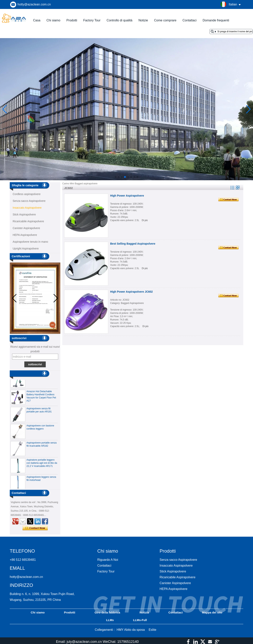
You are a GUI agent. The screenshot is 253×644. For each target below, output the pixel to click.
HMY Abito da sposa (131, 630)
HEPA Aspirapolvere (25, 235)
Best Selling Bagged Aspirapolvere (133, 244)
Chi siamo (53, 20)
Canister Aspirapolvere (26, 228)
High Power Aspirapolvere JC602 (131, 292)
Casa (37, 20)
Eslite (152, 630)
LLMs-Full (140, 620)
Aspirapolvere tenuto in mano (30, 242)
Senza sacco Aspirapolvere (29, 201)
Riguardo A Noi (108, 560)
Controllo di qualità (120, 20)
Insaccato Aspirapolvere (27, 208)
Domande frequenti (216, 20)
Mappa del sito (212, 612)
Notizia (144, 612)
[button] (116, 177)
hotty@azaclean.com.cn (34, 4)
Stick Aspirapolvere (24, 214)
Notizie (143, 20)
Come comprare (165, 20)
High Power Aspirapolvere (127, 196)
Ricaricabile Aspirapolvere (28, 221)
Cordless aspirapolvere (27, 194)
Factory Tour (92, 20)
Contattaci (190, 20)
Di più (145, 220)
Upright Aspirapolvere (26, 248)
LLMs (110, 620)
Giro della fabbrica (107, 612)
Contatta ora (35, 528)
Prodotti (72, 20)
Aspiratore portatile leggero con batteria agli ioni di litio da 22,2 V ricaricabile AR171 (42, 464)
